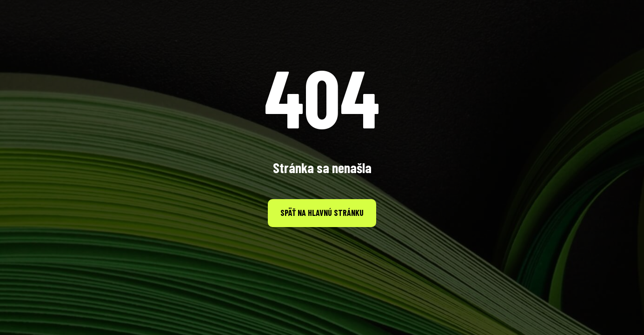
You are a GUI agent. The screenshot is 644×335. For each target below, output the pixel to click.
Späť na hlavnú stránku (322, 213)
